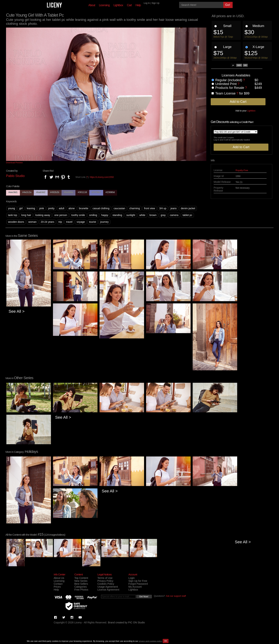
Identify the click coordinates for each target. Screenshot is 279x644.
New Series (81, 581)
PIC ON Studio (137, 622)
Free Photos (81, 590)
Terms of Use (105, 578)
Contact (58, 584)
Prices (57, 587)
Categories (81, 587)
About (92, 5)
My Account (135, 587)
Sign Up (155, 3)
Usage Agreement (108, 587)
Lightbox (118, 5)
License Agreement (108, 590)
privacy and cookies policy (150, 641)
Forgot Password (138, 584)
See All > (17, 311)
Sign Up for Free (138, 581)
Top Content (81, 578)
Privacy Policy (105, 581)
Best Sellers (81, 584)
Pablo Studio (15, 176)
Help (138, 5)
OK (166, 641)
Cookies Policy (106, 584)
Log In (147, 3)
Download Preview (14, 163)
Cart (129, 5)
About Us (59, 578)
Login (131, 578)
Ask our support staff (176, 596)
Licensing (104, 5)
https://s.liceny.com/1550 (102, 177)
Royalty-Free (242, 170)
